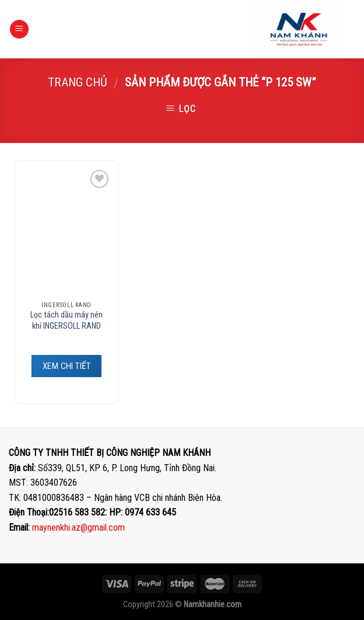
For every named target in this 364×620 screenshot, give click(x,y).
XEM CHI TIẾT (66, 366)
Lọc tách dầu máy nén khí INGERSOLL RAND (66, 321)
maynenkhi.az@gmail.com (78, 527)
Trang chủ (78, 82)
